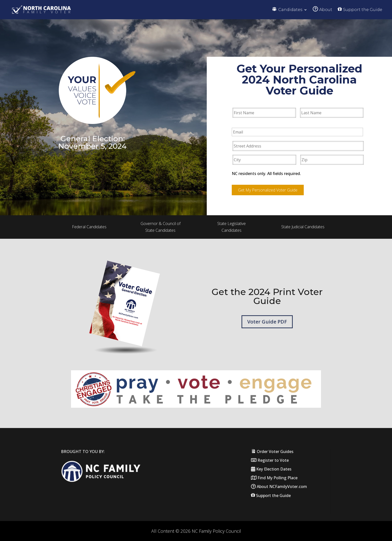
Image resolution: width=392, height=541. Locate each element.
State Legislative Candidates (231, 226)
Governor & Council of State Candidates (160, 226)
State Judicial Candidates (303, 226)
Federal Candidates (89, 226)
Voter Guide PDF (267, 321)
